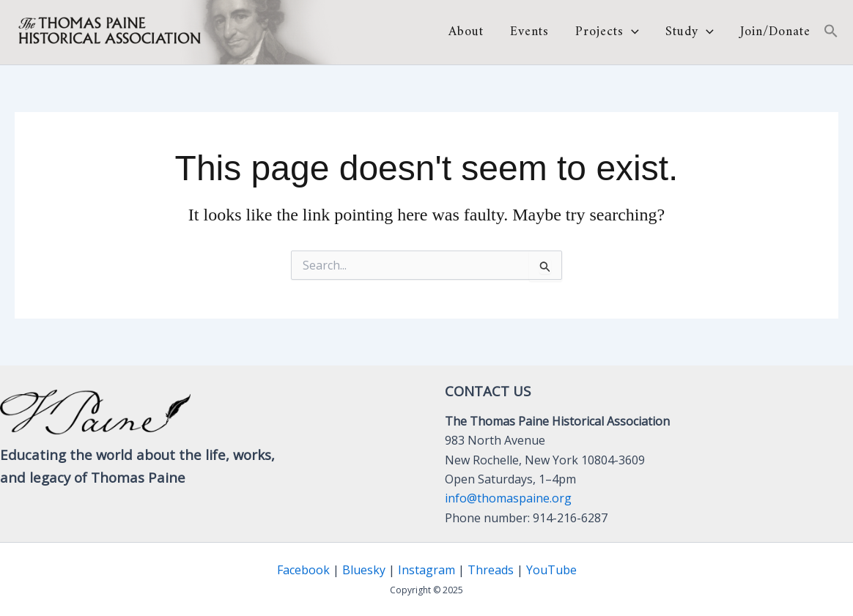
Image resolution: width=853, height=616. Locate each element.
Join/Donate (775, 32)
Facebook (303, 570)
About (466, 32)
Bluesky (364, 570)
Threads (491, 570)
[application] (631, 32)
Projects (607, 32)
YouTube (551, 570)
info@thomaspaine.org (508, 498)
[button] (831, 32)
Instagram (426, 570)
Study (690, 32)
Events (529, 32)
